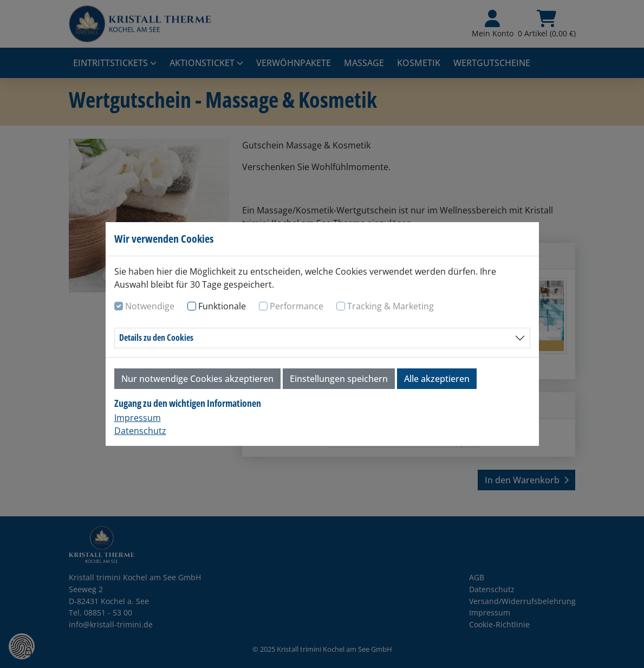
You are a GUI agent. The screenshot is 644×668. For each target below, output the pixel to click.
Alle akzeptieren (437, 379)
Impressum (138, 418)
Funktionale (222, 306)
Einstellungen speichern (339, 379)
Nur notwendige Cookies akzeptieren (197, 379)
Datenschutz (140, 431)
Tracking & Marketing (391, 306)
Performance (297, 306)
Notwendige (150, 306)
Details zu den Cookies (156, 338)
